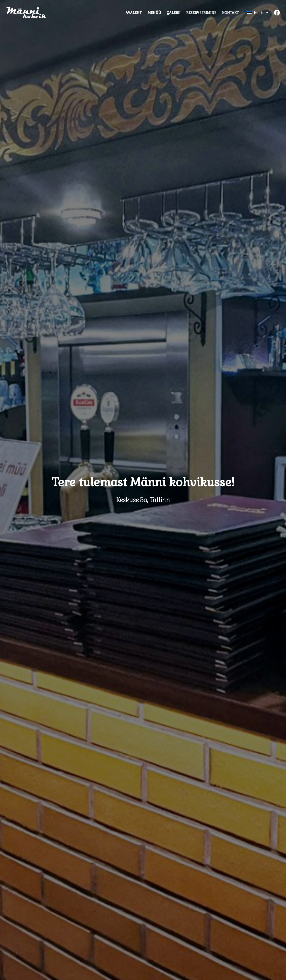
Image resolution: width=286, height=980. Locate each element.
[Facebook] (277, 13)
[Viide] (28, 13)
